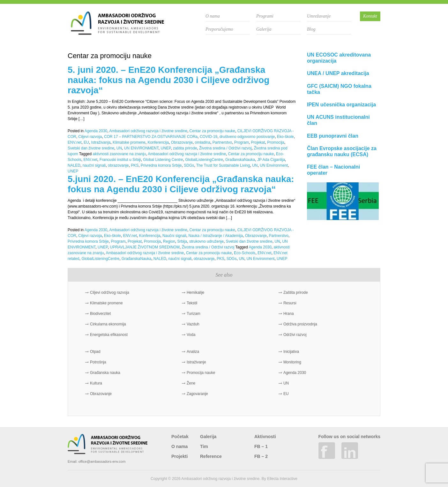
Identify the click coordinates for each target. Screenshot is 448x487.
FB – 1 (261, 446)
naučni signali (94, 165)
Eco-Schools (245, 253)
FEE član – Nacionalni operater (333, 170)
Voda (191, 335)
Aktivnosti (265, 437)
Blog (311, 29)
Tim (204, 446)
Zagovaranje (197, 394)
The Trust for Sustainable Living (223, 165)
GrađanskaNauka (240, 160)
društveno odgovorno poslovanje (247, 137)
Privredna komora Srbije (161, 165)
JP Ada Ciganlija (271, 160)
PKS (135, 165)
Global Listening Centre (163, 160)
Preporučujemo (219, 29)
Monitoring (292, 362)
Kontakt (370, 16)
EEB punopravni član (333, 136)
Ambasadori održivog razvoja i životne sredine (148, 131)
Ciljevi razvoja (90, 137)
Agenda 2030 (96, 131)
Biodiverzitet (100, 314)
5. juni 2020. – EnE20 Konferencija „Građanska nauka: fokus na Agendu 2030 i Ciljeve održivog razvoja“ (168, 80)
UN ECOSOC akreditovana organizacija (339, 58)
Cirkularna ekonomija (108, 324)
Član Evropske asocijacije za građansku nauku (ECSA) (342, 151)
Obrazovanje (182, 142)
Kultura (96, 383)
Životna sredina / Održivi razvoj (225, 148)
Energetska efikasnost (109, 335)
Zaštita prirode (296, 293)
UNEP (166, 148)
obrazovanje (118, 165)
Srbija (182, 241)
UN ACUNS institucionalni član (338, 120)
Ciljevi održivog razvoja (110, 293)
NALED (74, 165)
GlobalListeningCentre (204, 160)
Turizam (194, 314)
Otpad (95, 352)
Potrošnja (98, 362)
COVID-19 (209, 137)
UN (119, 148)
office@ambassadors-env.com (102, 461)
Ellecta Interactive (282, 479)
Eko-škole (285, 137)
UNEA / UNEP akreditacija (338, 73)
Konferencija (158, 142)
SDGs (189, 165)
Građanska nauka (105, 373)
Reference (211, 456)
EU (86, 142)
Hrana (289, 314)
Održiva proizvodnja (300, 324)
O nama (213, 16)
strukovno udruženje (206, 241)
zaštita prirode (185, 148)
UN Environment (274, 165)
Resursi (290, 303)
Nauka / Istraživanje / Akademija (216, 236)
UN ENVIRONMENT (141, 148)
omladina (202, 142)
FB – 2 (261, 456)
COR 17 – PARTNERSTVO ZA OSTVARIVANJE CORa (151, 137)
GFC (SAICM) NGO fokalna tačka (339, 89)
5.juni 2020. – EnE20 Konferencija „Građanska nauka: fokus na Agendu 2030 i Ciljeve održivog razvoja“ (181, 184)
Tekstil (192, 303)
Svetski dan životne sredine (91, 148)
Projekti (179, 456)
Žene (191, 383)
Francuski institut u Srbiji (120, 160)
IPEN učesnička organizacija (341, 105)
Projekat (258, 142)
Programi (265, 16)
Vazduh (193, 324)
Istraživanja (101, 142)
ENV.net (75, 142)
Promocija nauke (201, 373)
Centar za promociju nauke (212, 131)
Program (242, 142)
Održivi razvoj (295, 335)
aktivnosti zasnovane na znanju (119, 154)
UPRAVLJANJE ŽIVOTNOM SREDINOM (145, 247)
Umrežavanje (319, 16)
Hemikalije (195, 293)
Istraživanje (196, 362)
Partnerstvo (222, 142)
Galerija (264, 29)
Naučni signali (174, 236)
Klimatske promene (129, 142)
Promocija (276, 142)
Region (169, 241)
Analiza (193, 352)
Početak (180, 437)
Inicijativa (291, 352)
